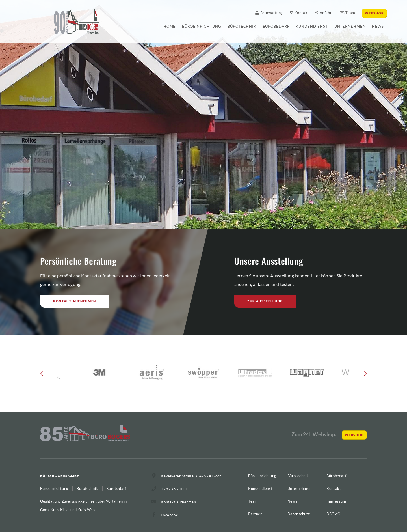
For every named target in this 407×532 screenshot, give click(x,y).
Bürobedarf (276, 26)
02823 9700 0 (174, 489)
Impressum (336, 501)
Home (170, 26)
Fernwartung (269, 13)
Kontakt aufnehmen (75, 301)
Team (348, 13)
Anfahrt (324, 13)
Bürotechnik (242, 26)
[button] (42, 376)
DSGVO (333, 514)
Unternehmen (350, 26)
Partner (255, 514)
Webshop (374, 13)
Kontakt (299, 13)
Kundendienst (312, 26)
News (378, 26)
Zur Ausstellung (265, 301)
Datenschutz (299, 514)
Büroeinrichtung (202, 26)
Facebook (169, 515)
